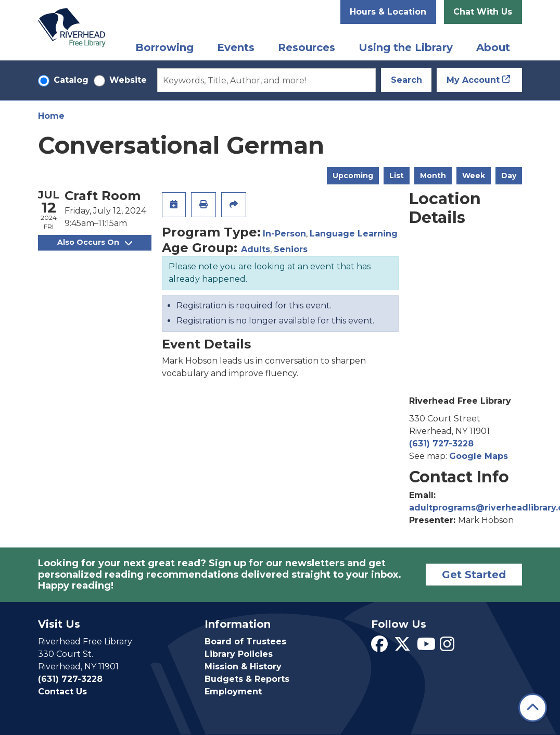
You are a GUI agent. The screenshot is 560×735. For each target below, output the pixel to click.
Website (128, 80)
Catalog (71, 80)
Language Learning (354, 234)
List (397, 176)
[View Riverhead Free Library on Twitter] (402, 647)
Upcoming (353, 176)
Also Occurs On (95, 242)
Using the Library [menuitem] (406, 47)
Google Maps (479, 456)
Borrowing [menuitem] (164, 47)
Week (474, 176)
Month (433, 176)
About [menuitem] (493, 47)
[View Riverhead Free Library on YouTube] (426, 647)
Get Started (474, 575)
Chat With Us (483, 12)
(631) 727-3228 (441, 444)
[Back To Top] (533, 708)
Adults (256, 249)
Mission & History (243, 667)
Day (509, 176)
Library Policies (239, 654)
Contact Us (62, 692)
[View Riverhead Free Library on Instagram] (447, 647)
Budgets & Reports (247, 679)
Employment (233, 692)
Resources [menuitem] (307, 47)
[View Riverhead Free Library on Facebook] (379, 647)
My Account (473, 80)
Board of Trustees (245, 641)
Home (51, 116)
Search (406, 80)
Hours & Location (388, 12)
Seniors (291, 249)
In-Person (284, 234)
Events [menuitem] (236, 47)
